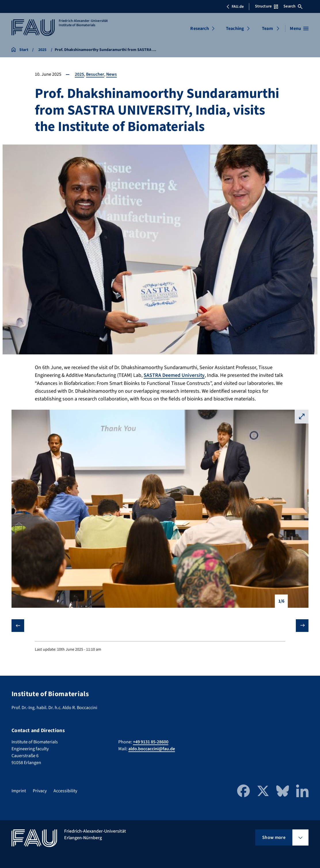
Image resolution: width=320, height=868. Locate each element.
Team (267, 29)
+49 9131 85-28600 (151, 742)
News (112, 74)
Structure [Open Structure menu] (266, 6)
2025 (79, 74)
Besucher (95, 74)
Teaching (235, 29)
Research (199, 29)
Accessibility (65, 791)
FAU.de (235, 7)
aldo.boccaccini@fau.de (152, 749)
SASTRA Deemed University (174, 375)
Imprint (19, 791)
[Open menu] (299, 29)
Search (293, 6)
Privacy (40, 791)
